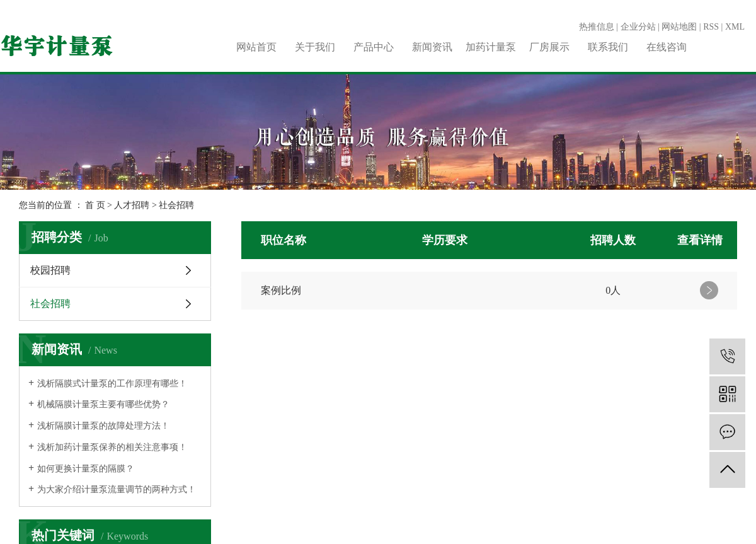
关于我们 (315, 47)
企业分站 (638, 27)
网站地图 (679, 27)
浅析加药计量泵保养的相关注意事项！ (112, 447)
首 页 (95, 205)
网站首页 (256, 47)
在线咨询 (667, 47)
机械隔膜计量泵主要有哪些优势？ (103, 404)
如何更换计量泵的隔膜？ (86, 469)
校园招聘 (50, 270)
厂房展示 (549, 47)
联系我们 (608, 47)
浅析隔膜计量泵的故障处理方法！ (103, 426)
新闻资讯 (432, 47)
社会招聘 (176, 205)
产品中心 (374, 47)
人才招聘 (132, 205)
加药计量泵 (491, 47)
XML (735, 27)
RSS (711, 27)
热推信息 (597, 27)
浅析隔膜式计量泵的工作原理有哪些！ (112, 384)
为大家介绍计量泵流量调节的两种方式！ (117, 489)
